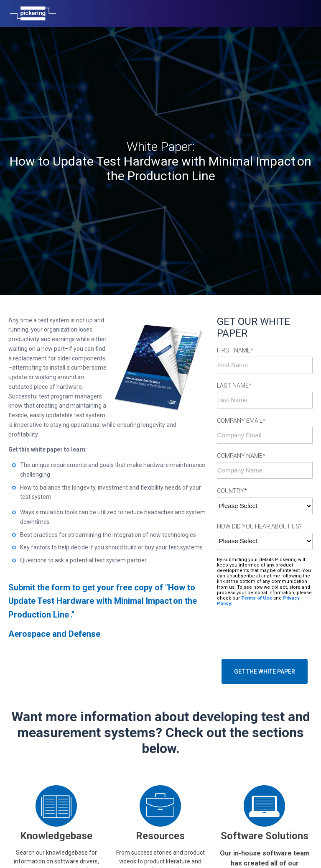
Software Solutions (265, 793)
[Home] (33, 13)
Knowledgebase (56, 793)
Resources (160, 793)
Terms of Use (256, 555)
